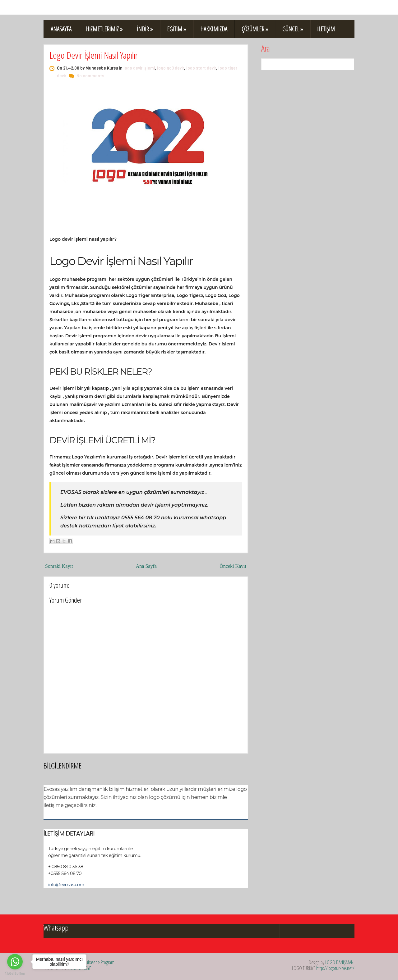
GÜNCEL (293, 29)
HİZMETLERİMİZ (104, 29)
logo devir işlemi (139, 68)
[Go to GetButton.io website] (15, 974)
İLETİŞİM (326, 29)
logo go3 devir (171, 68)
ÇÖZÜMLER (255, 29)
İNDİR (145, 29)
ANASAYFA (61, 29)
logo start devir (201, 68)
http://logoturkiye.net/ (335, 968)
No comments (90, 76)
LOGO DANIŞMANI (340, 962)
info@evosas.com (66, 885)
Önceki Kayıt (233, 566)
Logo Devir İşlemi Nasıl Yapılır (94, 55)
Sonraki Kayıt (59, 566)
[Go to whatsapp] (15, 962)
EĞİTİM (176, 29)
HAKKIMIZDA (214, 29)
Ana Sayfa (146, 566)
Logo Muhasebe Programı (95, 962)
